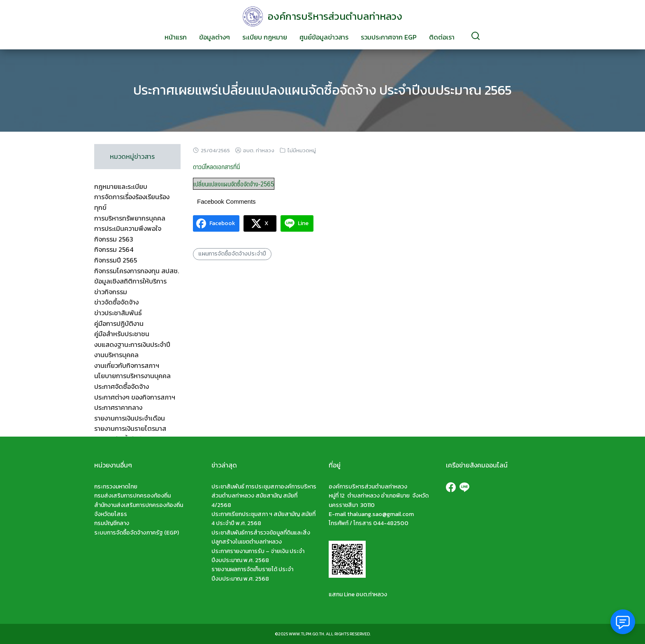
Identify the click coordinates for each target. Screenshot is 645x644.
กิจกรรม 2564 (114, 249)
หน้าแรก (176, 37)
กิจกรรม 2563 (114, 239)
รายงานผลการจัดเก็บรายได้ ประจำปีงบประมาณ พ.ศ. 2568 (252, 574)
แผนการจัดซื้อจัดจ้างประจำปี (232, 254)
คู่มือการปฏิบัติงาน (119, 323)
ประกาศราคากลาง (118, 407)
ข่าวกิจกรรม (111, 292)
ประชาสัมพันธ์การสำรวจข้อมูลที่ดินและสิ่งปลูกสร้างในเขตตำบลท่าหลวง (261, 537)
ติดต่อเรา (442, 37)
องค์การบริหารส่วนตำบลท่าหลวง (335, 16)
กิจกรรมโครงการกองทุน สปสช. (137, 271)
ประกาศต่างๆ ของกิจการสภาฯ (135, 397)
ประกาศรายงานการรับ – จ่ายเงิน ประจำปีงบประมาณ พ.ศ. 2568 (258, 556)
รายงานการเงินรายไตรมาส (130, 428)
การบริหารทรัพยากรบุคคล (130, 218)
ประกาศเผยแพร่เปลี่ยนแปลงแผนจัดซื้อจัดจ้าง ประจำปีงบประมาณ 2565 (322, 90)
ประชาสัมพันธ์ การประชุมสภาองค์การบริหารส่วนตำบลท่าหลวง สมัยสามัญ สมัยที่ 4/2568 (264, 496)
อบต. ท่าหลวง (259, 150)
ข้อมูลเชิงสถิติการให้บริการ (130, 281)
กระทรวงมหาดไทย (116, 487)
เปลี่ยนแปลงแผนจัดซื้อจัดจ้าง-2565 (234, 184)
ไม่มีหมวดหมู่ (302, 150)
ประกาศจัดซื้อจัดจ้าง (122, 386)
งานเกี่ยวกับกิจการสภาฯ (127, 365)
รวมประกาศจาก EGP (389, 37)
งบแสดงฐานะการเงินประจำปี (132, 344)
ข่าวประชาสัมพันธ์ (118, 313)
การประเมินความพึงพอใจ (128, 228)
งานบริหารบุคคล (116, 355)
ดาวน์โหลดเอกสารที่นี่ (216, 166)
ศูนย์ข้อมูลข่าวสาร (324, 37)
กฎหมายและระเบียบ (121, 186)
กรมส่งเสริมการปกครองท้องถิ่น (132, 496)
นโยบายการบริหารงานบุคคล (132, 376)
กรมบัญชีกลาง (112, 523)
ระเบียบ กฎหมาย (265, 37)
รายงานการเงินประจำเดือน (130, 418)
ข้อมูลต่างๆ (215, 37)
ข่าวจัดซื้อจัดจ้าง (116, 302)
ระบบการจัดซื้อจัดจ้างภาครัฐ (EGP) (137, 533)
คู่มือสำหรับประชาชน (122, 334)
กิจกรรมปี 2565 (116, 260)
